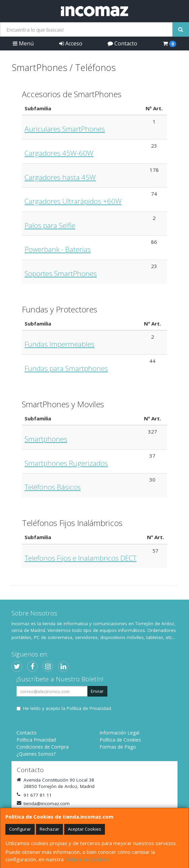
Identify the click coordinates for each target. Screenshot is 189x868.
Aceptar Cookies (85, 829)
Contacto (122, 43)
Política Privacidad (36, 740)
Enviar (97, 691)
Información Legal (119, 733)
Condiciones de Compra (43, 747)
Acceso (71, 43)
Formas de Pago (118, 747)
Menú (23, 43)
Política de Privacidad (89, 708)
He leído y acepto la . (68, 708)
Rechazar (49, 829)
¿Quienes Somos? (36, 754)
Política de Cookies (87, 859)
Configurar (20, 829)
